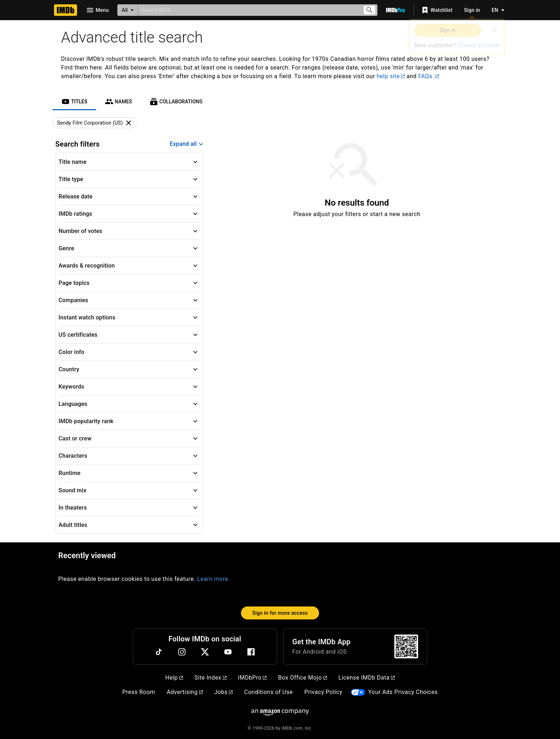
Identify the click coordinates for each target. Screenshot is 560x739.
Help (174, 678)
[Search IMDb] (248, 10)
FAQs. (429, 76)
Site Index (210, 678)
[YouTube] (228, 652)
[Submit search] (369, 10)
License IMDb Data (367, 678)
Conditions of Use (268, 692)
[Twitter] (205, 652)
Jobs (223, 692)
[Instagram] (182, 652)
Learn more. (214, 579)
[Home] (66, 10)
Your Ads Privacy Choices (403, 692)
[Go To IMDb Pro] (395, 10)
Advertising (185, 692)
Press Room (138, 692)
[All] (128, 10)
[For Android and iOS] (406, 646)
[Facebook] (251, 652)
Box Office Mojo (302, 678)
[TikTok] (159, 652)
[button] (129, 162)
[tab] (74, 102)
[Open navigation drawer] (97, 10)
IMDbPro (252, 678)
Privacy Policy (323, 692)
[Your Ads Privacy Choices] (358, 692)
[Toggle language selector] (496, 10)
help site (391, 76)
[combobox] (248, 10)
